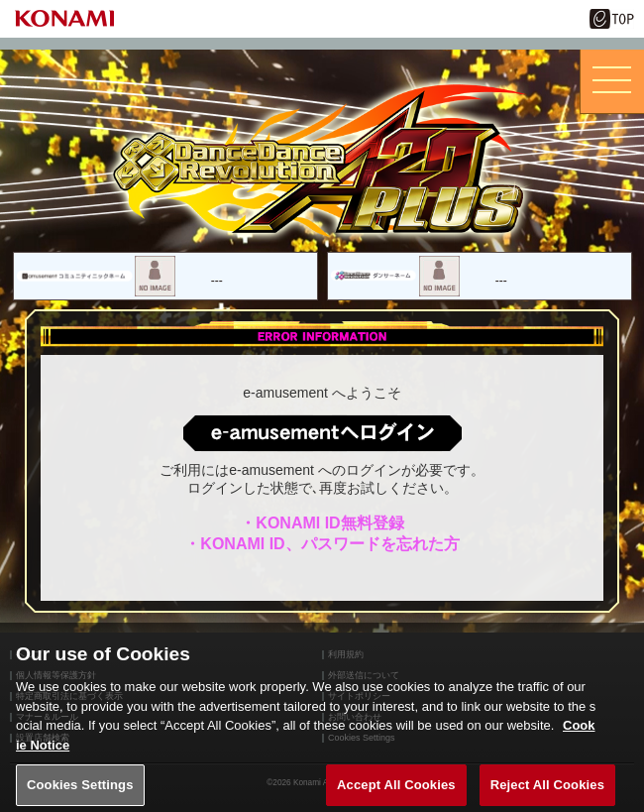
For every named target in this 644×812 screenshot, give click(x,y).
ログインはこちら (322, 432)
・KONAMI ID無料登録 (322, 523)
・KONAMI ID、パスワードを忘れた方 (322, 544)
